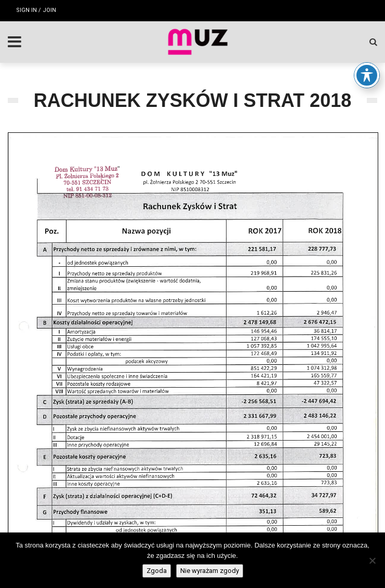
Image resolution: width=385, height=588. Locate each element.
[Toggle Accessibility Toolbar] (367, 75)
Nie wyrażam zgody (210, 571)
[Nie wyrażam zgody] (372, 560)
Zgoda (157, 571)
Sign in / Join (36, 10)
